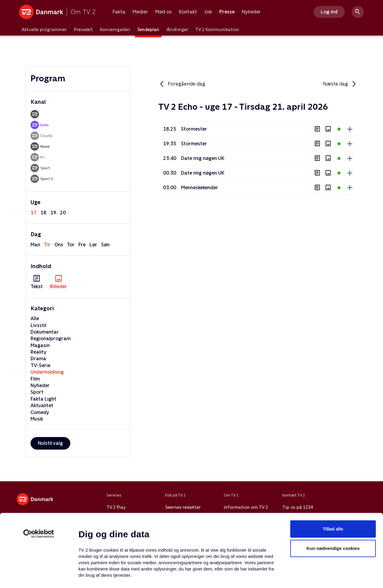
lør (93, 245)
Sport (37, 392)
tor (71, 245)
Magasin (40, 345)
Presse (227, 12)
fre (82, 245)
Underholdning (47, 372)
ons (59, 245)
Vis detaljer (290, 576)
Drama (38, 359)
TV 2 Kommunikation (217, 30)
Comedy (40, 412)
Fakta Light (43, 399)
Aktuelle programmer (44, 30)
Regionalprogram (51, 339)
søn (105, 245)
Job (208, 12)
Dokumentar (45, 332)
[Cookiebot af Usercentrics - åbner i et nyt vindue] (39, 488)
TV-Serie (40, 365)
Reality (38, 352)
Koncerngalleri (115, 30)
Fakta (119, 12)
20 (63, 213)
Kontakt (188, 12)
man (35, 245)
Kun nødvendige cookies (333, 503)
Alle (35, 319)
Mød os (164, 12)
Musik (37, 419)
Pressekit (83, 30)
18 (43, 213)
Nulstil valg (50, 443)
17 (34, 213)
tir (47, 245)
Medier (140, 12)
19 (53, 213)
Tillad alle (333, 483)
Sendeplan (148, 30)
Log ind (329, 12)
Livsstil (38, 325)
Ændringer (177, 30)
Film (35, 379)
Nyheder (251, 12)
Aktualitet (42, 406)
